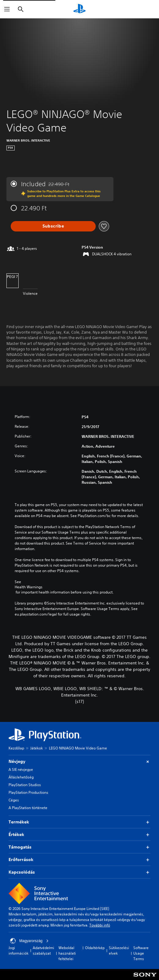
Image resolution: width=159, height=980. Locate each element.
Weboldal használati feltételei (67, 953)
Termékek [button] (79, 822)
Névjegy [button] (79, 762)
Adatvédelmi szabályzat (43, 950)
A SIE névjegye (21, 769)
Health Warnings (29, 587)
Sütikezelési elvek (119, 950)
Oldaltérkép (95, 948)
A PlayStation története (28, 808)
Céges (14, 800)
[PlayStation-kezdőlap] (79, 9)
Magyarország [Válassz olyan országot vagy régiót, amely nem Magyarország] (29, 941)
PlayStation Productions (28, 792)
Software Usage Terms (141, 953)
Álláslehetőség (21, 777)
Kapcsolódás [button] (79, 872)
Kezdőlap (16, 748)
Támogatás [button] (79, 847)
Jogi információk (18, 950)
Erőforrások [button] (79, 860)
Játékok (37, 748)
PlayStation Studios (25, 785)
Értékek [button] (79, 835)
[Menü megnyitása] (7, 9)
